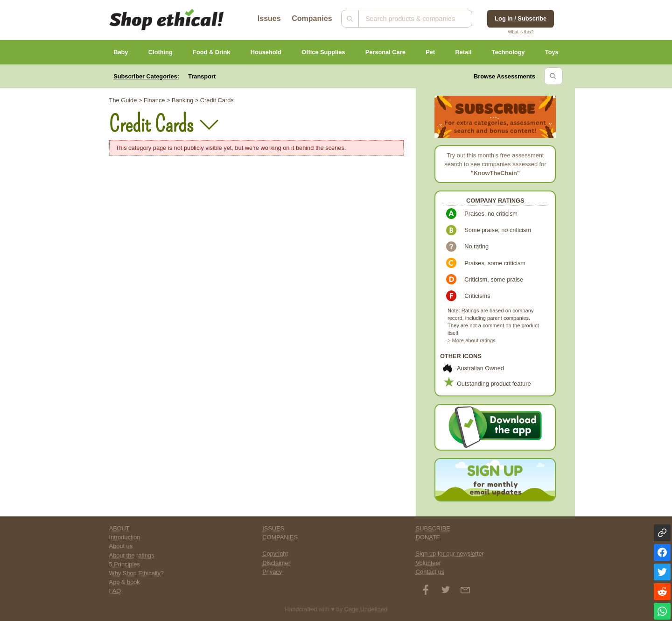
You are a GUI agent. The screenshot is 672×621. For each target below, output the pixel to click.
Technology (508, 52)
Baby (121, 52)
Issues (269, 18)
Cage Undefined (366, 609)
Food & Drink (211, 52)
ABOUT (119, 528)
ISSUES (273, 528)
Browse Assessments (504, 76)
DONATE (428, 537)
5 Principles (125, 564)
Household (266, 52)
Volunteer (428, 563)
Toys (552, 52)
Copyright (275, 554)
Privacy (272, 572)
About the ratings (132, 555)
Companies (312, 18)
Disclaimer (276, 563)
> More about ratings (472, 340)
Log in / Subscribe (521, 18)
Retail (463, 52)
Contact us (430, 572)
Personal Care (385, 52)
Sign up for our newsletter (450, 554)
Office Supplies (323, 52)
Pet (430, 52)
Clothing (161, 52)
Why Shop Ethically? (136, 573)
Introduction (125, 537)
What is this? (521, 32)
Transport (202, 76)
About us (121, 546)
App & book (125, 582)
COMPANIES (280, 537)
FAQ (115, 591)
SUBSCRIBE (433, 528)
